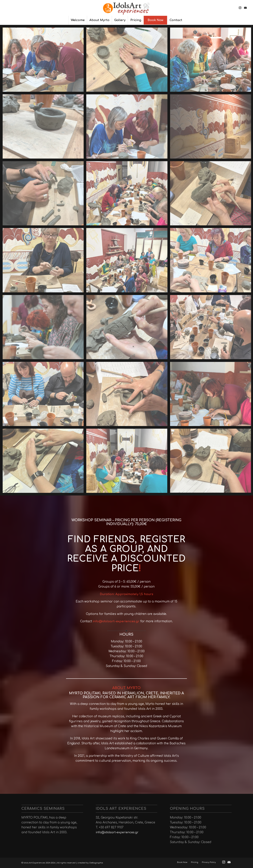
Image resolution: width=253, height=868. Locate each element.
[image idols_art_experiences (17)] (128, 261)
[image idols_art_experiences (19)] (44, 328)
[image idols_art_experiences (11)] (128, 195)
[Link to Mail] (245, 8)
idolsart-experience (118, 621)
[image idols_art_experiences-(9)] (44, 61)
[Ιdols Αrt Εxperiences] (126, 8)
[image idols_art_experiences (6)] (44, 128)
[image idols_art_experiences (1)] (44, 462)
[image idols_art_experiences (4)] (128, 128)
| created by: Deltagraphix (90, 863)
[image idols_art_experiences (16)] (44, 261)
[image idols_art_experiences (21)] (128, 328)
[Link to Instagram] (240, 8)
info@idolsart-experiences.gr (117, 832)
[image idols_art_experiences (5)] (128, 61)
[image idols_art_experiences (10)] (44, 195)
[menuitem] (78, 20)
